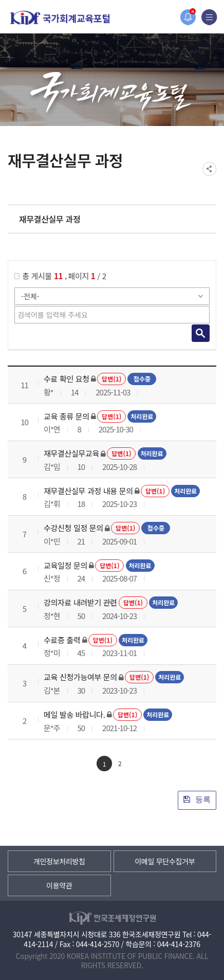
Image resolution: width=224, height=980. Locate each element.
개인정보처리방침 (59, 861)
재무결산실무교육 (71, 453)
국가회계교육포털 (60, 18)
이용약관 (59, 885)
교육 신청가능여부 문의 (80, 677)
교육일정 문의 (66, 565)
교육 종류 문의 (67, 416)
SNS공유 (209, 169)
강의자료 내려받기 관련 (80, 602)
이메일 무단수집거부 (165, 861)
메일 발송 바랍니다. (74, 714)
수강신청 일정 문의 (73, 528)
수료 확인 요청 (67, 379)
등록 (197, 799)
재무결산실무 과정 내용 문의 (88, 491)
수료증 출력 (62, 640)
